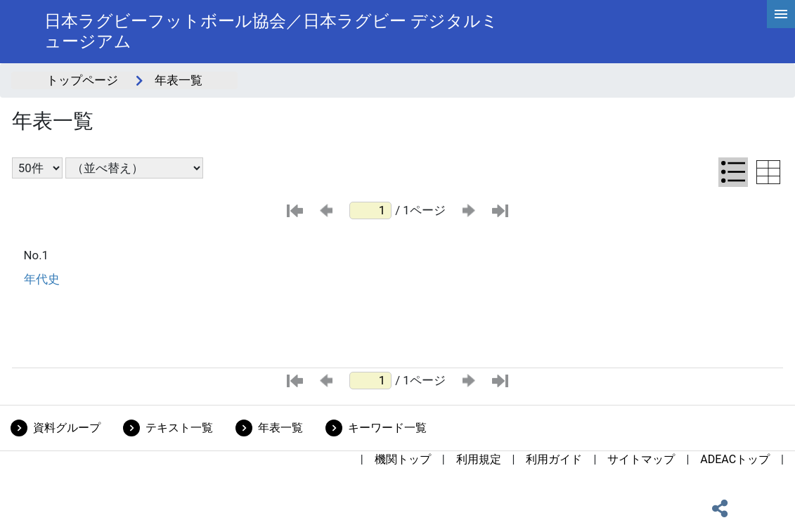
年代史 (42, 279)
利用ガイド (554, 459)
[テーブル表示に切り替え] (768, 172)
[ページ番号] (370, 210)
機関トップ (403, 459)
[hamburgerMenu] (781, 14)
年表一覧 (280, 428)
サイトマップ (641, 459)
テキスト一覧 (179, 428)
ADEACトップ (735, 459)
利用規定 (479, 459)
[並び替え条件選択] (134, 168)
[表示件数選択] (37, 168)
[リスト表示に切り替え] (733, 172)
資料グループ (67, 428)
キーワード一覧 (387, 428)
